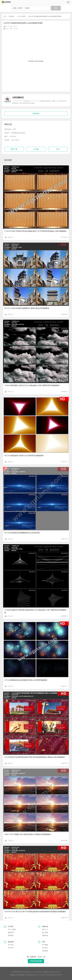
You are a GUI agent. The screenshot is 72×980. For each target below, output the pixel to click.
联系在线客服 (36, 961)
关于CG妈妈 (12, 929)
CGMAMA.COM (43, 975)
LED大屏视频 (21, 16)
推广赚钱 (45, 945)
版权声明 (11, 932)
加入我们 (45, 948)
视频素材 (12, 16)
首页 (5, 16)
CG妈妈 (45, 972)
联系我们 (11, 935)
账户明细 (45, 932)
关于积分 (11, 948)
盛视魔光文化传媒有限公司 (18, 975)
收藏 (36, 149)
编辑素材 (36, 114)
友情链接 (45, 951)
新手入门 (45, 929)
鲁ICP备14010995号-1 (56, 975)
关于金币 (11, 945)
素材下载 (14, 149)
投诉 (58, 149)
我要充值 (45, 935)
